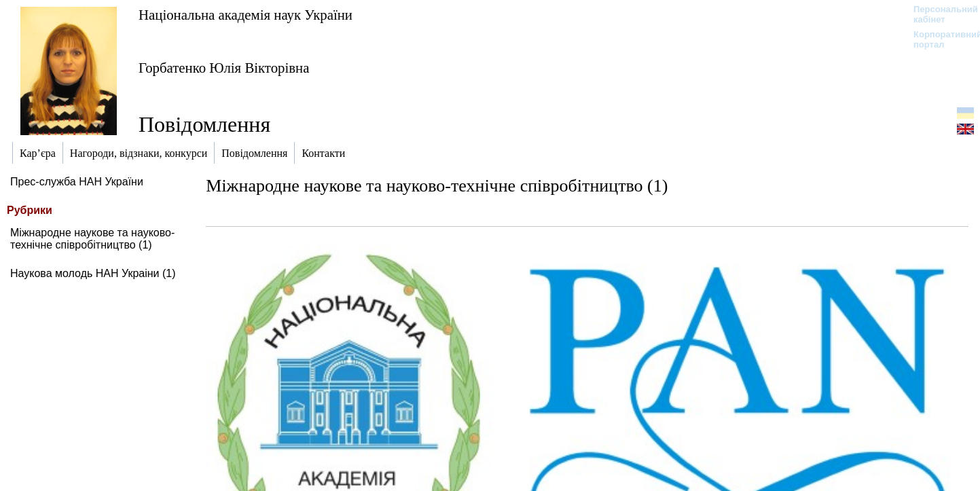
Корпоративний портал (939, 39)
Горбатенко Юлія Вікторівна (224, 68)
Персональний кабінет (939, 14)
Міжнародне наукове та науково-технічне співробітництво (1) (92, 239)
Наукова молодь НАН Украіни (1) (93, 273)
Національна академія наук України (246, 15)
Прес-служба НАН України (77, 182)
